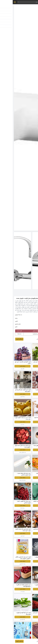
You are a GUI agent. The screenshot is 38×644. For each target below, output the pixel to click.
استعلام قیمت (7, 339)
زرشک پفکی (28, 620)
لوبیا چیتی (10, 536)
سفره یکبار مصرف (10, 480)
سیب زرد (10, 424)
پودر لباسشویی (10, 564)
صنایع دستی (28, 397)
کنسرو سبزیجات (28, 480)
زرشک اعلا (10, 508)
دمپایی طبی (28, 424)
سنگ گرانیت (10, 397)
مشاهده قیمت (28, 366)
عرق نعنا (28, 369)
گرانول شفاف (28, 564)
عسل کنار (28, 536)
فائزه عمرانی (27, 339)
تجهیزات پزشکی (28, 508)
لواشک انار (10, 592)
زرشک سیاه (28, 452)
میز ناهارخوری (28, 592)
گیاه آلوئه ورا (10, 620)
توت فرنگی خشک (10, 452)
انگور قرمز (10, 369)
